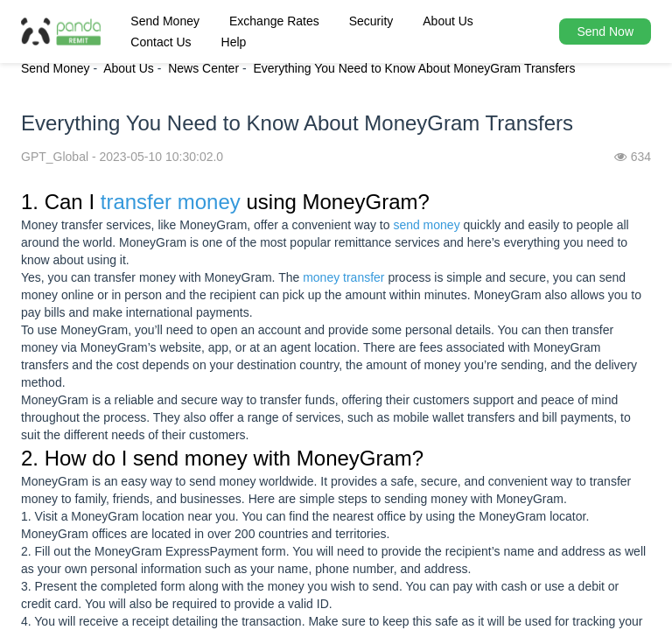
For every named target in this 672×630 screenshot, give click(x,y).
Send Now (605, 31)
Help (234, 42)
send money (426, 225)
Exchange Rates (274, 21)
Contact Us (161, 42)
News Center (203, 68)
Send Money (165, 21)
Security (371, 21)
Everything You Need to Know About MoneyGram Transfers (414, 68)
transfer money (171, 202)
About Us (448, 21)
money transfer (343, 277)
